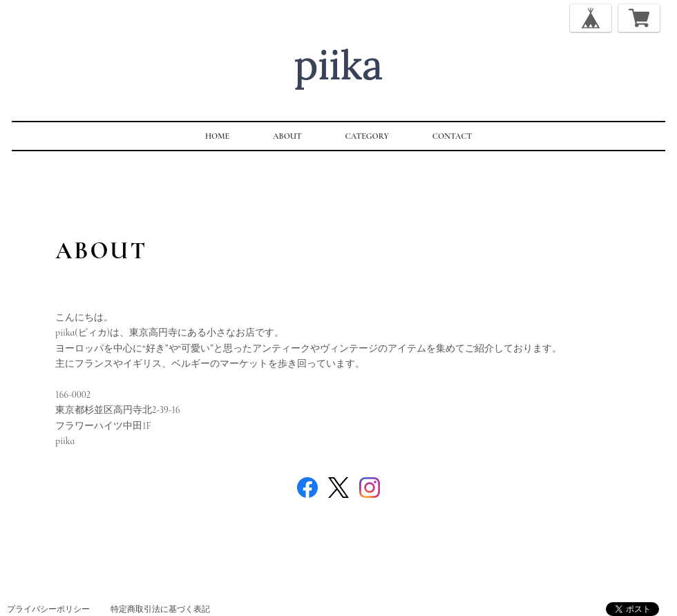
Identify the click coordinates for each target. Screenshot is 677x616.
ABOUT (287, 136)
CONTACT (452, 136)
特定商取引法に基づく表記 (160, 609)
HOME (217, 136)
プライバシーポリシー (48, 609)
